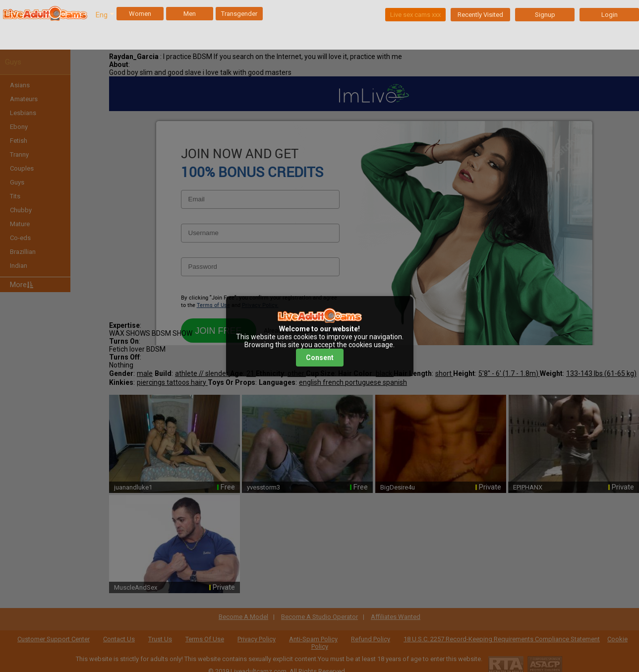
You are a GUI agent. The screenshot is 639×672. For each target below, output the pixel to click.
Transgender (239, 14)
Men (190, 14)
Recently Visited (480, 15)
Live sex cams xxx (415, 15)
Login (610, 15)
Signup (545, 15)
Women (140, 14)
